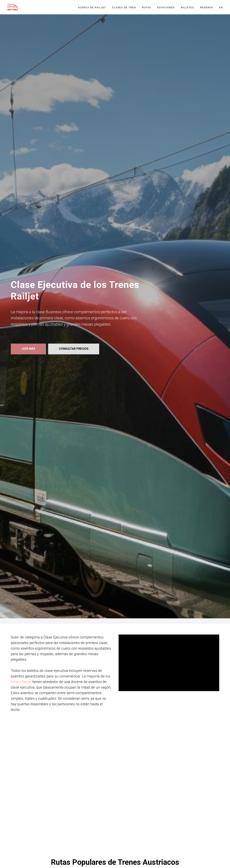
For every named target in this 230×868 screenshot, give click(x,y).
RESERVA (207, 7)
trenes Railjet (21, 682)
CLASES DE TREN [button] (124, 7)
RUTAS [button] (147, 7)
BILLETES (188, 7)
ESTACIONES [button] (166, 7)
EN (221, 7)
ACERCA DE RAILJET (92, 7)
